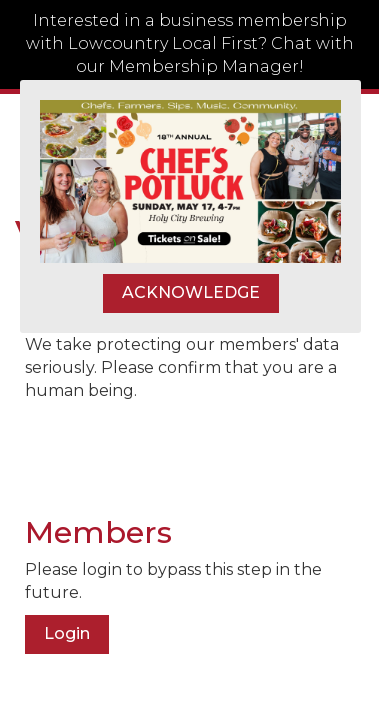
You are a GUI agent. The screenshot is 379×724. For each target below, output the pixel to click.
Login (67, 633)
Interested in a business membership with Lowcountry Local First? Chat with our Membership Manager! (190, 43)
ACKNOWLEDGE (191, 292)
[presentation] (177, 452)
